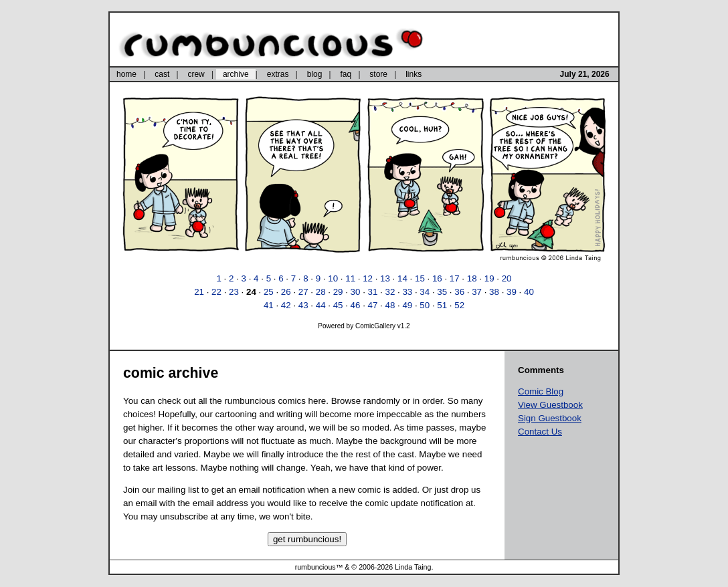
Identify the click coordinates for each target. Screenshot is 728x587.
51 (442, 305)
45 (338, 305)
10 (333, 278)
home (126, 74)
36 (459, 292)
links (414, 74)
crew (196, 74)
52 (459, 305)
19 (489, 278)
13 (385, 278)
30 (356, 292)
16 (437, 278)
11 (350, 278)
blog (315, 74)
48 (390, 305)
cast (162, 74)
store (378, 74)
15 (420, 278)
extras (278, 74)
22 (216, 292)
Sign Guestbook (550, 418)
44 (321, 305)
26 (286, 292)
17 (455, 278)
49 (407, 305)
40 (529, 292)
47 (373, 305)
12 (368, 278)
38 (494, 292)
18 (472, 278)
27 (303, 292)
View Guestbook (550, 405)
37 (477, 292)
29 (338, 292)
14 (402, 278)
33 (407, 292)
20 (507, 278)
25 (269, 292)
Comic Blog (541, 391)
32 (390, 292)
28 (321, 292)
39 (512, 292)
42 (286, 305)
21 (199, 292)
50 (425, 305)
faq (346, 74)
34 (425, 292)
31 (373, 292)
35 (442, 292)
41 (269, 305)
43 (303, 305)
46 (356, 305)
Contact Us (540, 432)
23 (234, 292)
